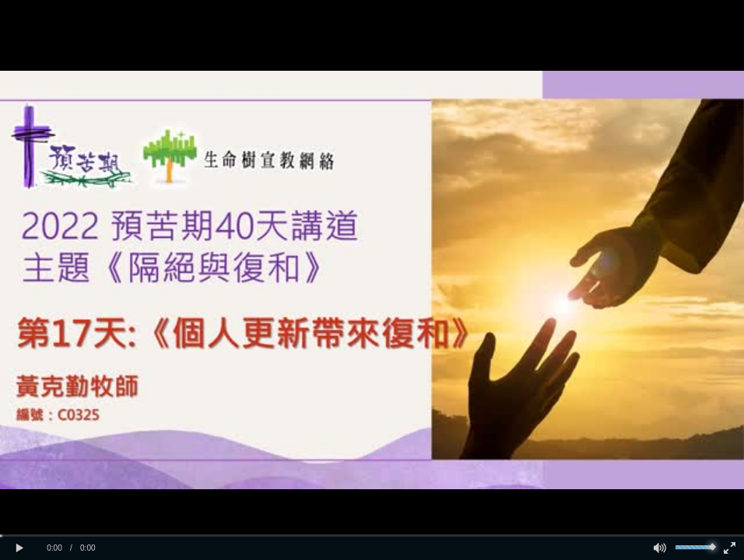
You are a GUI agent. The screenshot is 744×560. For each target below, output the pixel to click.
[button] (19, 548)
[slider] (372, 535)
